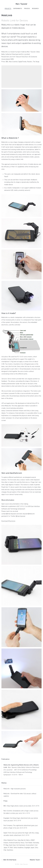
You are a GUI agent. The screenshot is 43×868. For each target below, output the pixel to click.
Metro (28, 840)
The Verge (36, 62)
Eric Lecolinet (26, 54)
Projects (8, 9)
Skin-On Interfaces (9, 860)
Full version (27, 794)
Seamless (10, 850)
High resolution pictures (18, 789)
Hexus (22, 843)
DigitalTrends (22, 62)
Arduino (6, 843)
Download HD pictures (8, 521)
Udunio (4, 413)
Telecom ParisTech (22, 57)
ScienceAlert (30, 845)
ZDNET (33, 840)
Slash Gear (12, 845)
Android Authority (14, 843)
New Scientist (13, 62)
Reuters (30, 62)
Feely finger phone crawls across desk (19, 806)
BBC (7, 62)
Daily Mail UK (22, 840)
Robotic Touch (36, 860)
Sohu (36, 848)
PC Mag (6, 845)
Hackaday (36, 843)
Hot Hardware (21, 845)
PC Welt (10, 848)
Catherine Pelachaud (12, 54)
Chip (5, 850)
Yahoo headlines (19, 848)
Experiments (18, 9)
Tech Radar (29, 843)
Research (35, 9)
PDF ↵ (21, 775)
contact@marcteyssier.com (10, 514)
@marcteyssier (21, 516)
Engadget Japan (29, 848)
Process (27, 9)
